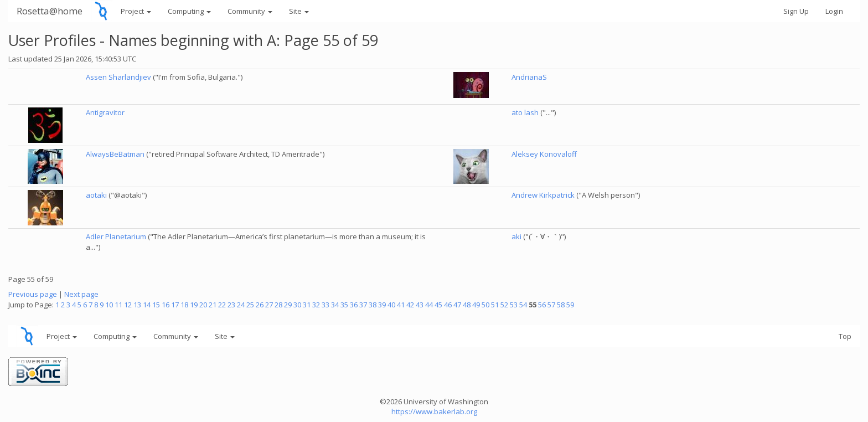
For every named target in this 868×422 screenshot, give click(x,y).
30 (297, 305)
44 (429, 305)
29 (288, 305)
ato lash (525, 112)
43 (420, 305)
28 (278, 305)
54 (523, 305)
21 (213, 305)
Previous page (33, 294)
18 (184, 305)
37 (363, 305)
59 (570, 305)
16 (166, 305)
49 (476, 305)
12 (128, 305)
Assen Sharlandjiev (118, 77)
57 (551, 305)
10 (109, 305)
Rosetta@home (50, 11)
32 (316, 305)
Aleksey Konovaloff (544, 154)
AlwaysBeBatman (115, 154)
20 (203, 305)
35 (344, 305)
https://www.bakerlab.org (434, 411)
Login (834, 11)
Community (250, 11)
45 (438, 305)
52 (504, 305)
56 (542, 305)
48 (467, 305)
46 (448, 305)
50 (485, 305)
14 (147, 305)
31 (307, 305)
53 (514, 305)
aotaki (96, 195)
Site (299, 11)
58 (561, 305)
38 (373, 305)
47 (457, 305)
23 (231, 305)
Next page (81, 294)
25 (250, 305)
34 (335, 305)
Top (845, 336)
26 (260, 305)
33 (325, 305)
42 (410, 305)
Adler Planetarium (116, 236)
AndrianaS (529, 77)
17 (175, 305)
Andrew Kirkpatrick (543, 195)
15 (156, 305)
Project (136, 11)
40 (391, 305)
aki (516, 236)
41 (401, 305)
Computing (189, 11)
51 (495, 305)
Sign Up (796, 11)
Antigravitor (105, 112)
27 (269, 305)
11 (118, 305)
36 (354, 305)
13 (137, 305)
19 (194, 305)
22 (222, 305)
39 (382, 305)
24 (241, 305)
